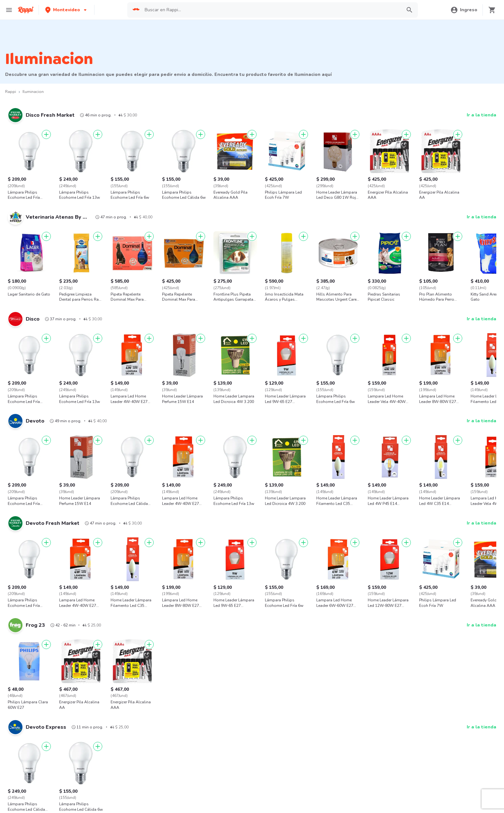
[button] (67, 10)
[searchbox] (271, 10)
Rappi (11, 92)
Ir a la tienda (482, 115)
